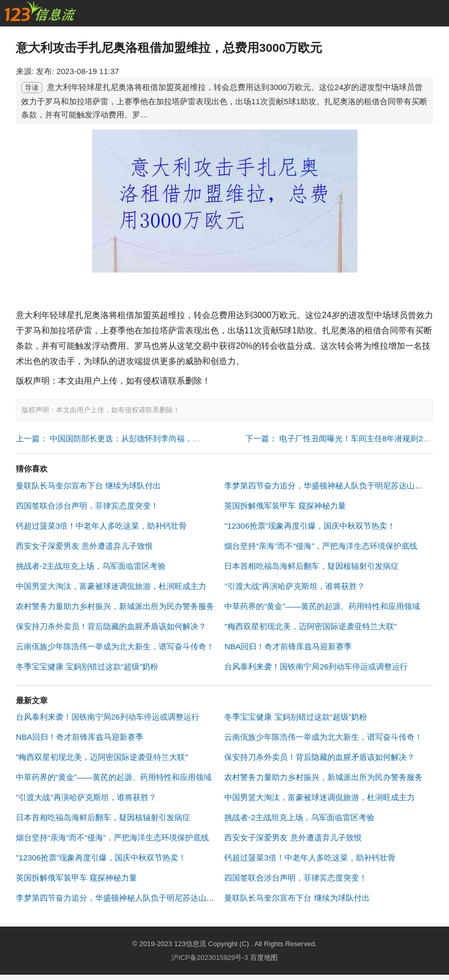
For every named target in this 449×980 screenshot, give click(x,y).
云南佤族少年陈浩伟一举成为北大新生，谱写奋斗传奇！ (115, 646)
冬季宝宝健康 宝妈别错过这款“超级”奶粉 (87, 666)
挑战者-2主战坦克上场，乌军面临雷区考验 (91, 566)
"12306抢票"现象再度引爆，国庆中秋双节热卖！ (309, 526)
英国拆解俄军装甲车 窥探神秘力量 (285, 506)
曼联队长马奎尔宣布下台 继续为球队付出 (88, 486)
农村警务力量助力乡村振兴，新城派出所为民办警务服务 (115, 606)
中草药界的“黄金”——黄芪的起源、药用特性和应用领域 (322, 606)
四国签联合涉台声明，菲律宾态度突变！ (87, 506)
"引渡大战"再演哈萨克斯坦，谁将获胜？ (295, 586)
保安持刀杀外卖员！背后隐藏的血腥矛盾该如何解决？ (111, 626)
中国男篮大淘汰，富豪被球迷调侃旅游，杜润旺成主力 (111, 586)
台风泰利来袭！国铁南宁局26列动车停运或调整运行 (316, 666)
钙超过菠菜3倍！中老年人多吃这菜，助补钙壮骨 (101, 526)
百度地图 (264, 958)
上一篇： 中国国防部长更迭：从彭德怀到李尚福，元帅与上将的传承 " (139, 438)
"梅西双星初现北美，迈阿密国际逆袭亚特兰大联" (310, 626)
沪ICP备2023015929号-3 (210, 958)
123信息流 (191, 944)
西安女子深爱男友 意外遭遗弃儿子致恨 (84, 546)
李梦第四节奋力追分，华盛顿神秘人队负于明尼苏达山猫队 (327, 486)
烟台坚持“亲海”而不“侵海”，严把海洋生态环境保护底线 (321, 546)
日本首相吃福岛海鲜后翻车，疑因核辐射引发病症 (311, 566)
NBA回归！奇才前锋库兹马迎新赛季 (288, 646)
